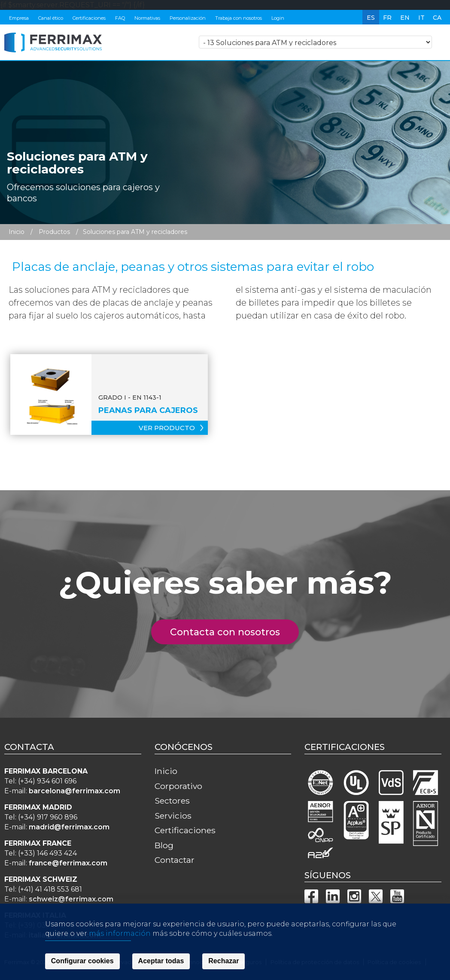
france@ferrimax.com (68, 863)
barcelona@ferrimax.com (74, 791)
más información (120, 960)
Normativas (147, 18)
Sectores (172, 801)
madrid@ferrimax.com (69, 827)
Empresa (19, 18)
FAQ (120, 18)
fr (387, 18)
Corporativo (178, 786)
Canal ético (51, 18)
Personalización (188, 18)
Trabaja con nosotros (239, 18)
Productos (54, 232)
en (405, 18)
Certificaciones (89, 18)
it (421, 18)
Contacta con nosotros (230, 632)
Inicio (17, 232)
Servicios (173, 816)
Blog (164, 845)
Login (278, 18)
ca (437, 18)
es (371, 18)
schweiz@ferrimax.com (71, 899)
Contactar (175, 860)
